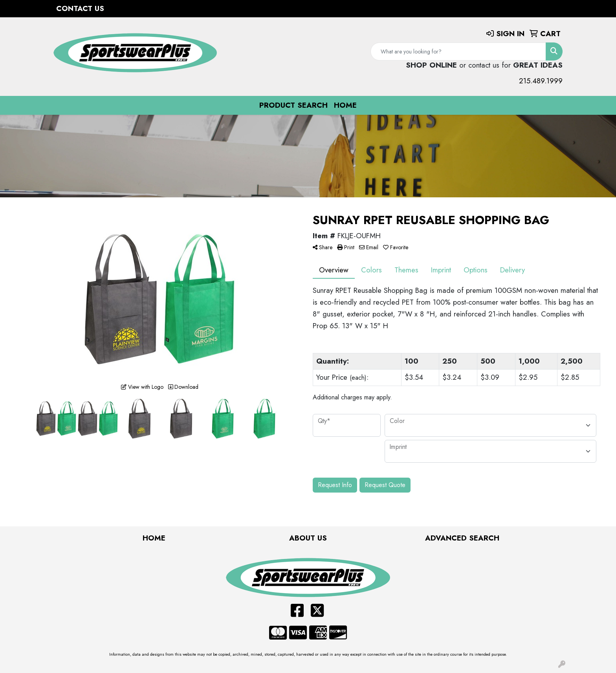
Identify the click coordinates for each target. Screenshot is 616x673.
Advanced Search (462, 538)
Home (345, 105)
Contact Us (80, 8)
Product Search (293, 105)
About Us (308, 538)
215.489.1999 (541, 81)
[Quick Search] (458, 51)
